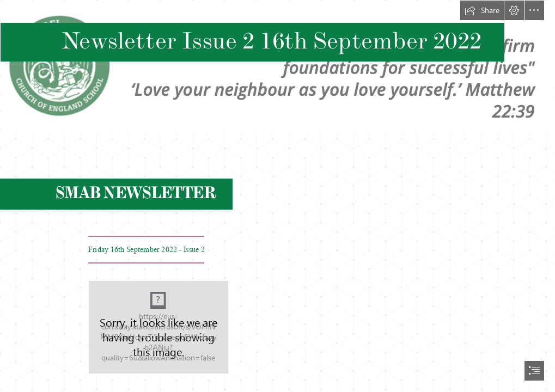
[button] (482, 10)
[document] (277, 196)
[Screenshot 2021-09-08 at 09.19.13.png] (277, 67)
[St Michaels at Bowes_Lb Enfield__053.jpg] (158, 327)
